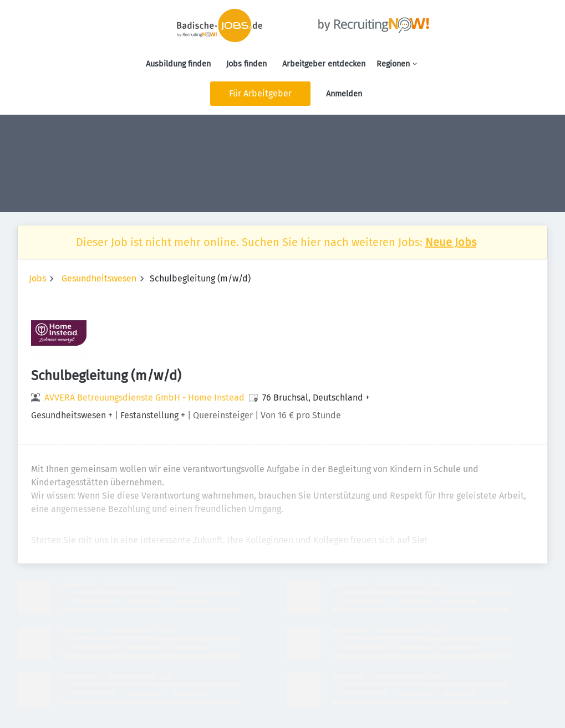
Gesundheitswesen (99, 278)
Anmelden (344, 94)
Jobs (37, 278)
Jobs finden (246, 64)
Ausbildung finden (178, 64)
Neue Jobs (451, 242)
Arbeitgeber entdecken (324, 64)
